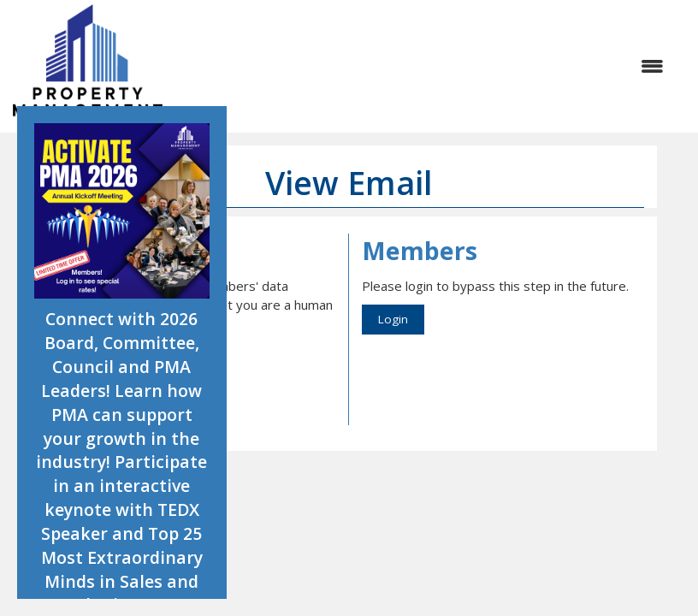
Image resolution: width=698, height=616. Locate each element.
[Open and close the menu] (422, 66)
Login (393, 319)
